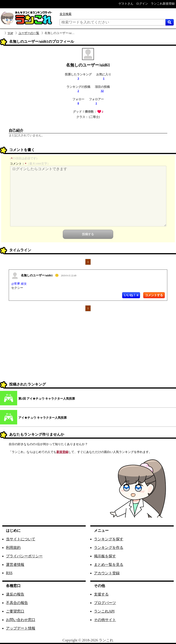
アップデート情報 (21, 628)
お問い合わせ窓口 (21, 620)
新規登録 (62, 452)
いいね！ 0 (131, 295)
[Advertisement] (88, 348)
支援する (101, 594)
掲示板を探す (105, 556)
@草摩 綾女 (19, 284)
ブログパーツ (105, 603)
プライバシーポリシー (24, 556)
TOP (10, 33)
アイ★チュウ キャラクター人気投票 (43, 418)
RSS (9, 573)
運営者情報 (15, 565)
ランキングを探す (109, 539)
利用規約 (13, 548)
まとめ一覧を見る (109, 565)
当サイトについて (21, 539)
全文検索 (66, 14)
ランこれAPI (104, 611)
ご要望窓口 (15, 611)
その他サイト (105, 620)
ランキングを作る (109, 548)
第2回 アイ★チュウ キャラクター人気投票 (47, 399)
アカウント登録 (107, 573)
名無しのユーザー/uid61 (37, 275)
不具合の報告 (17, 603)
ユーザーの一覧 (29, 33)
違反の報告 (15, 594)
